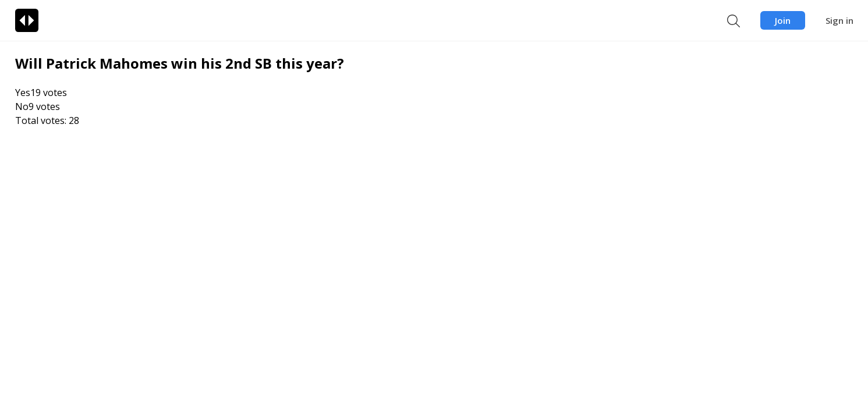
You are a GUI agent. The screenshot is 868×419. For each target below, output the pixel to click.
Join (783, 20)
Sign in (839, 20)
